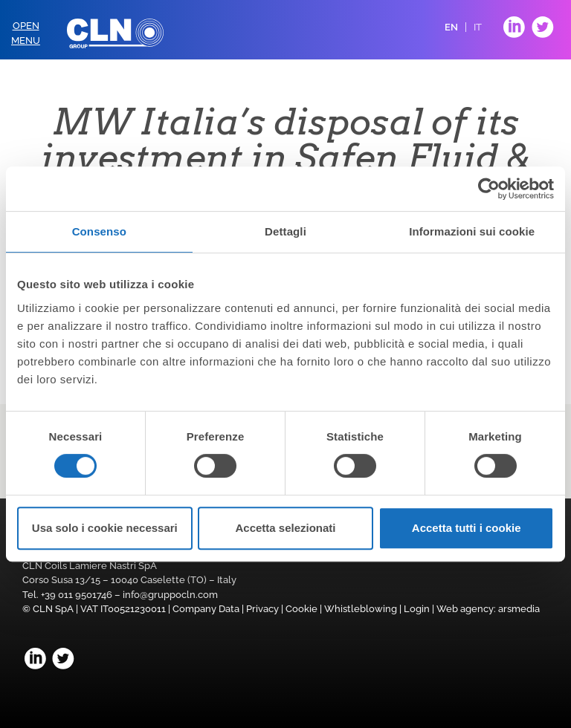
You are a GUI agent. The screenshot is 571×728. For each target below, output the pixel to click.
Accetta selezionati (285, 528)
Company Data (206, 609)
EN (451, 27)
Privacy (262, 609)
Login (417, 609)
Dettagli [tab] (285, 231)
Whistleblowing (361, 609)
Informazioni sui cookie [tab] (472, 231)
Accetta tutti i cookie (467, 528)
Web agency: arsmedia (488, 609)
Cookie (301, 609)
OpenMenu (26, 33)
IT (478, 27)
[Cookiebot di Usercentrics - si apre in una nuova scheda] (489, 189)
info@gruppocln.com (170, 595)
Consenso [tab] (99, 231)
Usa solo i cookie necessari (105, 528)
